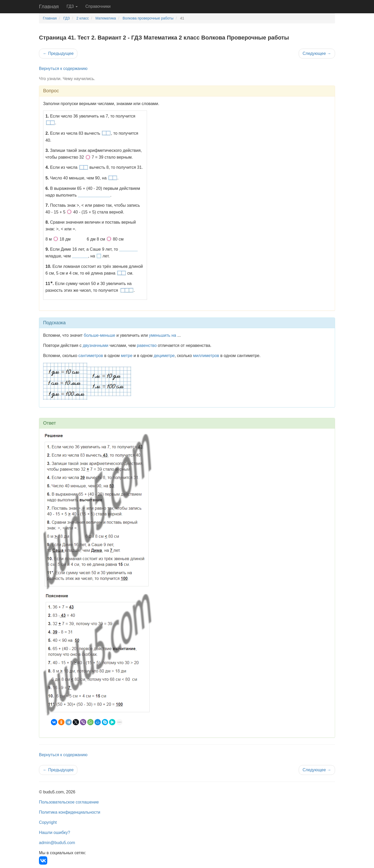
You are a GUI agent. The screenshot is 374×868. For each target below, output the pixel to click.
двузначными (95, 345)
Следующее (317, 53)
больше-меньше (100, 335)
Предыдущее (58, 53)
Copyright (48, 822)
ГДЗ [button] (72, 6)
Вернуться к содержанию (63, 69)
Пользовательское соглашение (69, 802)
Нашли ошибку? (55, 833)
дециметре (164, 356)
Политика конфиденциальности (70, 812)
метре (127, 356)
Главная (49, 7)
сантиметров (91, 356)
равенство (147, 345)
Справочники (98, 6)
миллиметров (206, 356)
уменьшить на (163, 335)
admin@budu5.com (57, 843)
